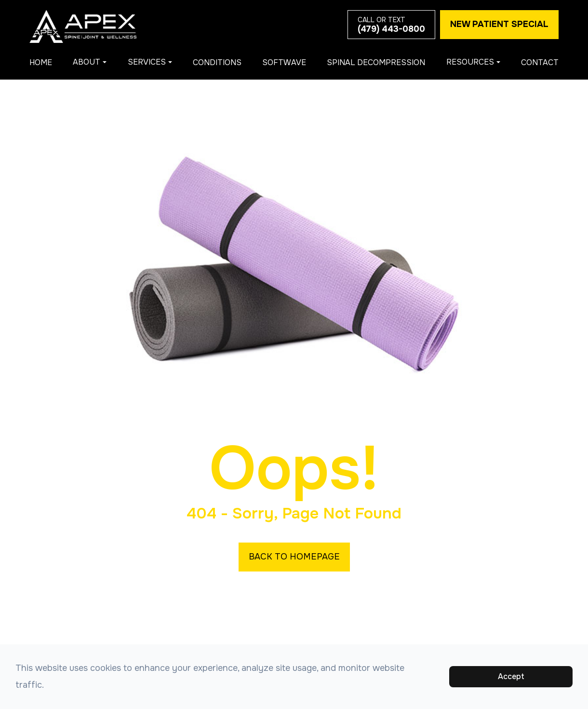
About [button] (90, 62)
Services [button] (150, 62)
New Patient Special (499, 24)
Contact (540, 62)
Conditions (217, 62)
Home (41, 62)
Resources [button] (473, 62)
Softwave (284, 62)
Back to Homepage (294, 557)
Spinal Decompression (376, 62)
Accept (511, 676)
